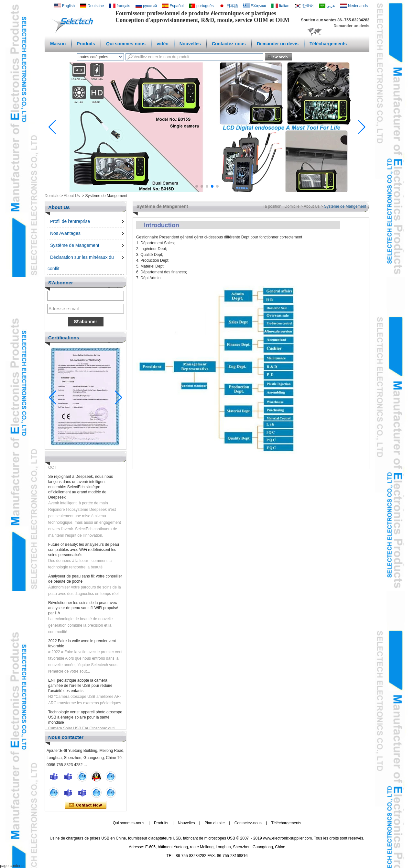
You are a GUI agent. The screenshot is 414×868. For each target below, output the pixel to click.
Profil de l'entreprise (70, 221)
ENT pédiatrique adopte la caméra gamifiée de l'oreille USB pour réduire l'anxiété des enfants (80, 688)
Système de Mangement (75, 245)
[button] (197, 186)
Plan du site (215, 823)
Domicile (52, 196)
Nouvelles (190, 44)
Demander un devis (351, 26)
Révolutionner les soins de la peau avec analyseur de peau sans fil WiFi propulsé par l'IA (83, 610)
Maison (58, 44)
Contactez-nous (229, 44)
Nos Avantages (65, 233)
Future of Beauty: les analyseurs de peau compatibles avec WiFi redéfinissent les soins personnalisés (84, 552)
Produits (86, 44)
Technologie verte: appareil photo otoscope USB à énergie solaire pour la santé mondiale (85, 720)
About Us (72, 196)
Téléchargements (328, 44)
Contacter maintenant (86, 805)
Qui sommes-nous (126, 44)
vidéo (163, 44)
